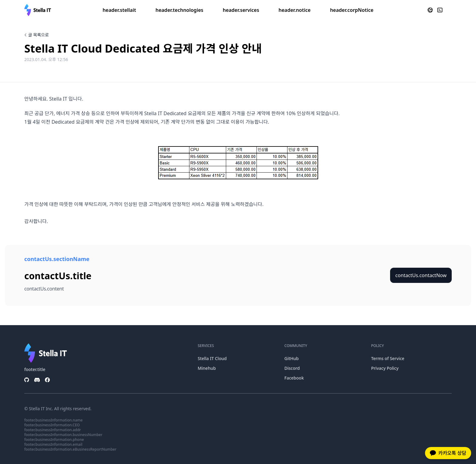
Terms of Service (388, 358)
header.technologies (179, 10)
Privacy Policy (385, 368)
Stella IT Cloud (212, 358)
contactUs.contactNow (421, 275)
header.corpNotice (352, 10)
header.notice (295, 10)
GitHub (292, 358)
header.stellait (119, 10)
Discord (292, 368)
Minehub (207, 368)
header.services (241, 10)
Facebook (294, 378)
